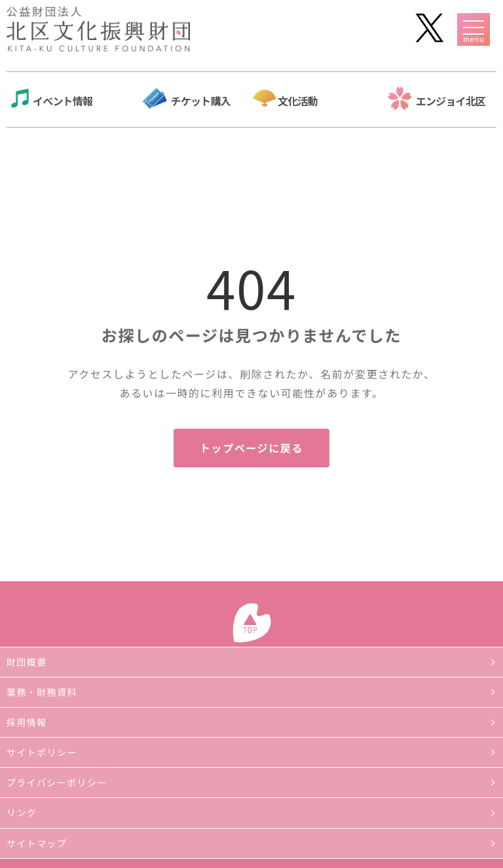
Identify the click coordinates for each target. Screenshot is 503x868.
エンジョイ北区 (451, 101)
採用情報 (27, 722)
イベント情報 (63, 101)
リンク (22, 812)
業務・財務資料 (42, 692)
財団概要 (27, 662)
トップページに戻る (251, 448)
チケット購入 (201, 101)
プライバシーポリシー (57, 782)
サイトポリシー (42, 752)
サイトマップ (37, 843)
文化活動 (298, 101)
